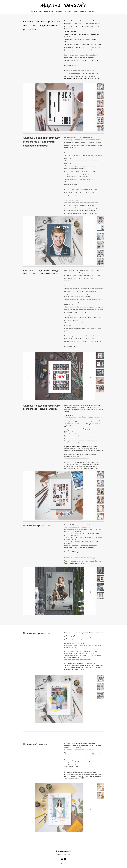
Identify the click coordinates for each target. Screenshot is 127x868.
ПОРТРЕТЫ (68, 11)
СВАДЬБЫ (59, 11)
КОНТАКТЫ (93, 11)
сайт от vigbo (64, 864)
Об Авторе (84, 11)
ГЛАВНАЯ (34, 11)
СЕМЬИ (76, 11)
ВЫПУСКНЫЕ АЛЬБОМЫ (46, 11)
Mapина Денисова (64, 5)
